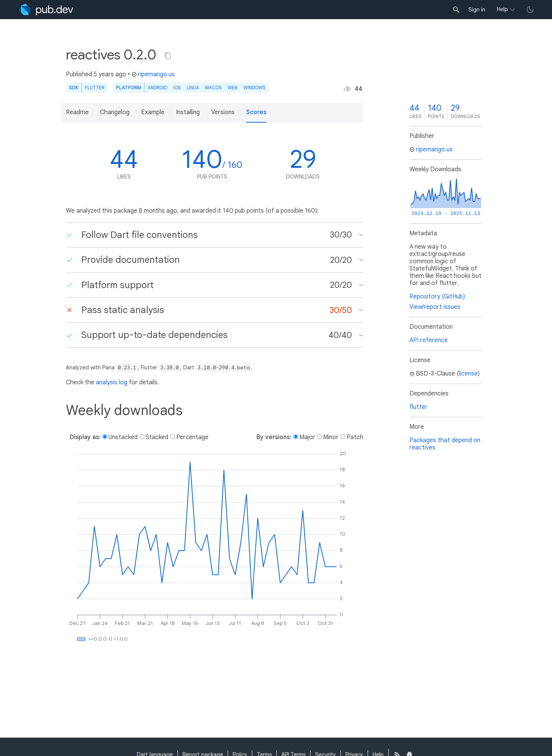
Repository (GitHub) (437, 297)
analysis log (112, 382)
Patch (355, 437)
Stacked (157, 437)
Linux (193, 88)
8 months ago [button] (158, 211)
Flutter (94, 88)
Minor (331, 437)
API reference (429, 340)
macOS (213, 88)
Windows (254, 88)
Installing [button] (188, 112)
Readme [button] (77, 112)
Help (502, 9)
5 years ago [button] (110, 74)
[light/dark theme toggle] (530, 10)
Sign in (477, 10)
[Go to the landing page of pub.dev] (46, 10)
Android (157, 88)
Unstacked (123, 437)
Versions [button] (223, 112)
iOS (177, 88)
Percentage (192, 437)
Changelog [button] (115, 112)
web (232, 88)
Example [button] (153, 112)
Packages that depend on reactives (445, 444)
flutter (418, 407)
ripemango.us (153, 74)
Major (307, 437)
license (468, 374)
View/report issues (435, 307)
